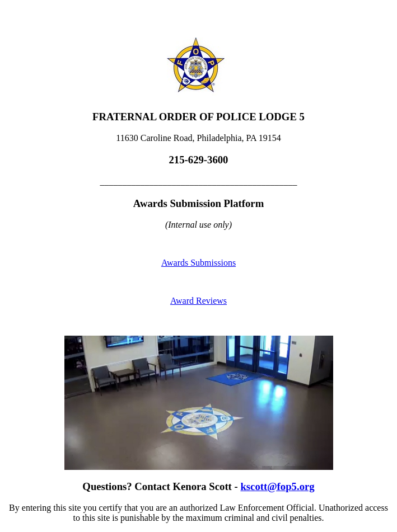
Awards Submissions (198, 263)
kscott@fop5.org (277, 486)
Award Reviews (198, 301)
